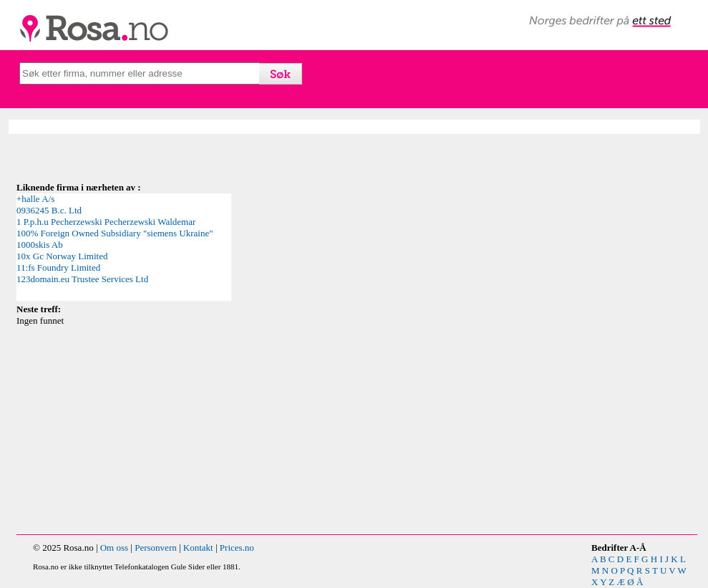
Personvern (156, 548)
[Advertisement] (278, 427)
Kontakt (198, 548)
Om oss (114, 548)
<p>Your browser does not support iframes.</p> (124, 247)
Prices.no (237, 548)
